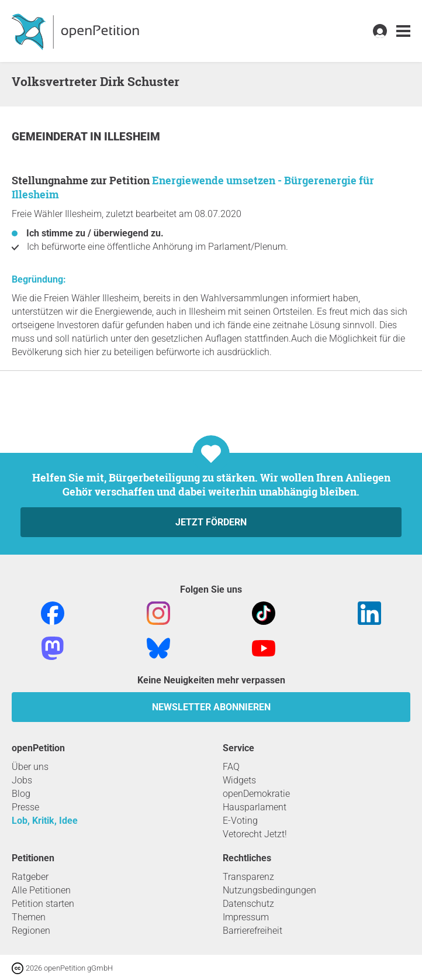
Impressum (246, 917)
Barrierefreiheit (252, 931)
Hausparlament (255, 807)
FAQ (231, 767)
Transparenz (248, 877)
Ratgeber (30, 877)
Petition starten (43, 904)
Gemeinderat (51, 137)
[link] (403, 31)
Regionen (31, 931)
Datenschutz (248, 904)
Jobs (22, 780)
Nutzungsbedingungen (269, 890)
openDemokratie (256, 794)
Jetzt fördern (211, 522)
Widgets (239, 780)
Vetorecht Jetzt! (255, 834)
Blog (21, 794)
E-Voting (240, 821)
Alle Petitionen (41, 890)
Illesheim (132, 137)
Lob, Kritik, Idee (45, 821)
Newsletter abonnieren (211, 707)
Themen (29, 917)
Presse (25, 807)
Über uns (30, 767)
